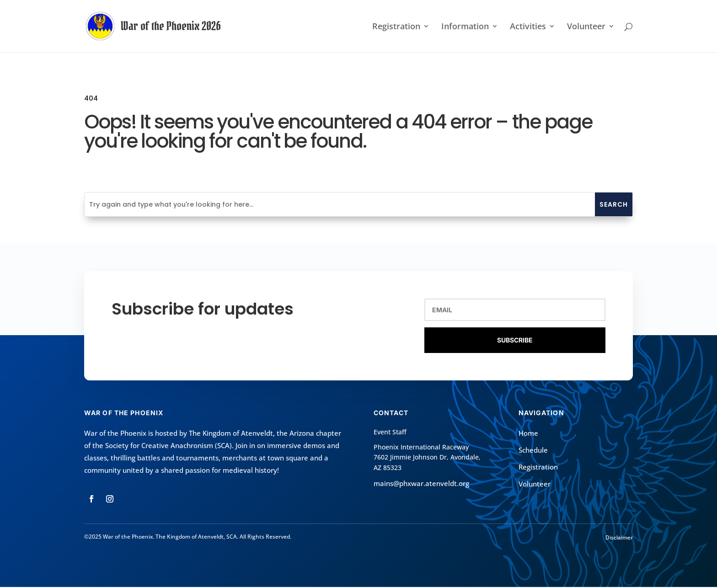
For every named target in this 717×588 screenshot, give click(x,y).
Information (465, 27)
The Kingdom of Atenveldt (231, 433)
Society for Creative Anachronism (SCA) (169, 445)
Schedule (533, 450)
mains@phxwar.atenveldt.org (421, 483)
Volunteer (586, 27)
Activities (528, 27)
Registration (396, 27)
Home (528, 433)
